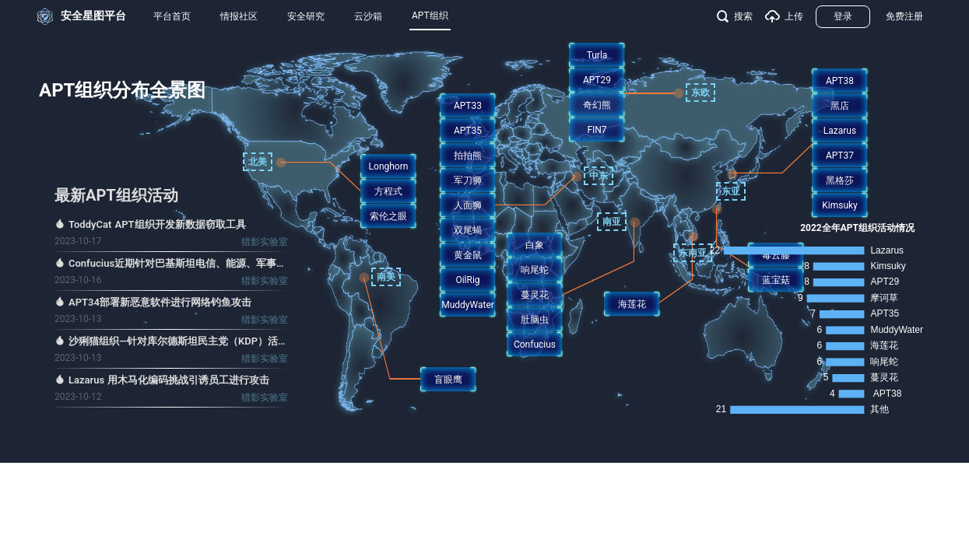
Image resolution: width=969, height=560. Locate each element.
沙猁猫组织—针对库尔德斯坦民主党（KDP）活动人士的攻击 (178, 341)
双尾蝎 (468, 230)
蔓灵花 (535, 295)
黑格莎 (840, 180)
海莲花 (632, 304)
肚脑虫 (535, 320)
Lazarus (840, 131)
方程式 (388, 191)
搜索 (735, 16)
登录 (843, 16)
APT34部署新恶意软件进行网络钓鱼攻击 (160, 302)
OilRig (467, 280)
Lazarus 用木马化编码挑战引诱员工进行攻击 (169, 380)
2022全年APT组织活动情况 (857, 228)
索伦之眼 (388, 216)
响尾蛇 (535, 270)
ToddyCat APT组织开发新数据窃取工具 (157, 224)
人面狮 (468, 205)
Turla (597, 55)
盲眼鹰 (448, 380)
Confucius (535, 345)
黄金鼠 (468, 255)
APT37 (840, 156)
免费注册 (904, 16)
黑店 (840, 106)
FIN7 (597, 130)
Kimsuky (840, 205)
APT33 (468, 106)
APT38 (840, 81)
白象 (535, 245)
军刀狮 (468, 180)
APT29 (597, 80)
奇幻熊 (597, 105)
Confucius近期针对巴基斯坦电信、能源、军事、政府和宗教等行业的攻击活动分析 (178, 263)
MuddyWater (468, 305)
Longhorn (389, 166)
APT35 (468, 131)
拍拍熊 (468, 156)
